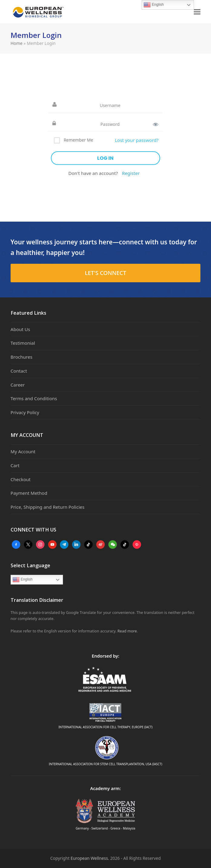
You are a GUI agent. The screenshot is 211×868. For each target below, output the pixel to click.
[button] (197, 12)
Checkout (21, 479)
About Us (20, 329)
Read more (127, 631)
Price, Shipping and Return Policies (48, 507)
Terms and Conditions (34, 398)
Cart (15, 465)
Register (131, 173)
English (23, 580)
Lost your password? (137, 140)
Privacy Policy (25, 412)
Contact (19, 371)
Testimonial (23, 343)
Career (18, 385)
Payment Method (29, 493)
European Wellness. (90, 858)
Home (16, 43)
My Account (23, 451)
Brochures (21, 357)
